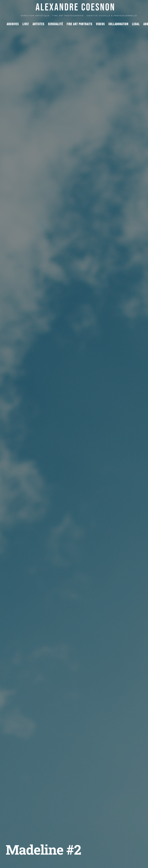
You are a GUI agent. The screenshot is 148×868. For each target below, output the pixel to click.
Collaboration (118, 24)
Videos (100, 24)
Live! (26, 24)
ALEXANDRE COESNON (75, 7)
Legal (136, 24)
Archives (13, 24)
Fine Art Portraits (79, 24)
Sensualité (56, 24)
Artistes (39, 24)
